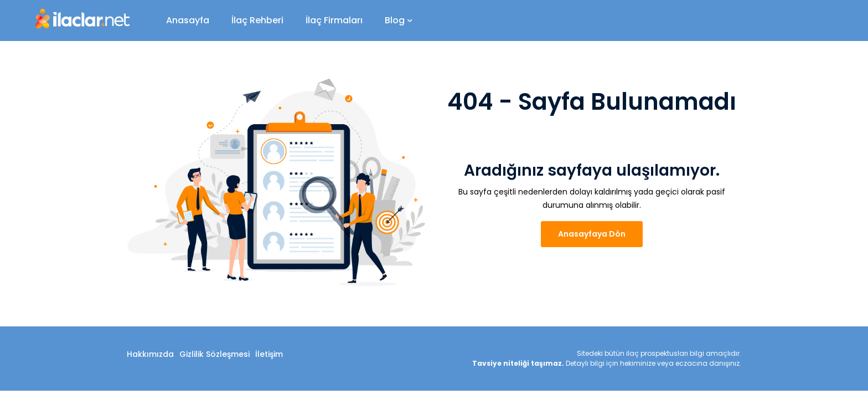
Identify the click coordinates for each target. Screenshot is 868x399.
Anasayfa (188, 20)
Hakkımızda (150, 354)
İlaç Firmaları (334, 20)
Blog (399, 20)
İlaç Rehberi (257, 20)
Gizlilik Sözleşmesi (215, 354)
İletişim (269, 354)
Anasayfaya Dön (592, 234)
